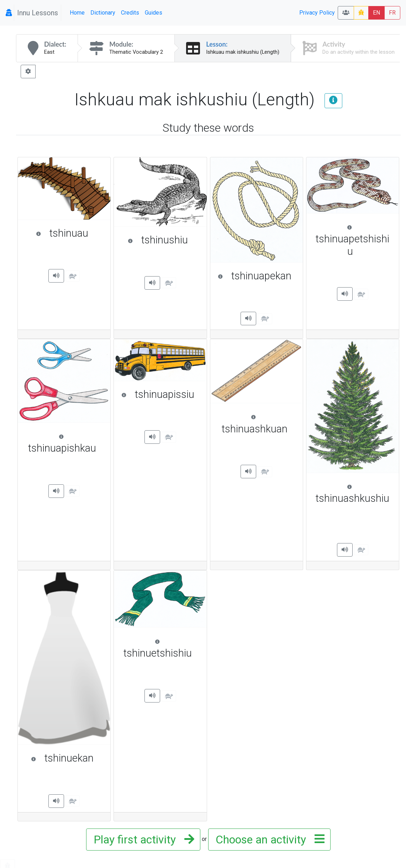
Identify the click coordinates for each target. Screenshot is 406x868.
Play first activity (142, 840)
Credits (130, 13)
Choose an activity (268, 840)
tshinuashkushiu (354, 493)
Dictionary (103, 13)
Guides (154, 13)
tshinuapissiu (160, 394)
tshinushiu (164, 240)
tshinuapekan (257, 276)
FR (392, 13)
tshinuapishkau (66, 443)
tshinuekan (67, 758)
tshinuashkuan (259, 424)
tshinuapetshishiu (354, 240)
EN (376, 13)
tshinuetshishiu (161, 648)
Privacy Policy (317, 13)
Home (77, 13)
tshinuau (70, 233)
